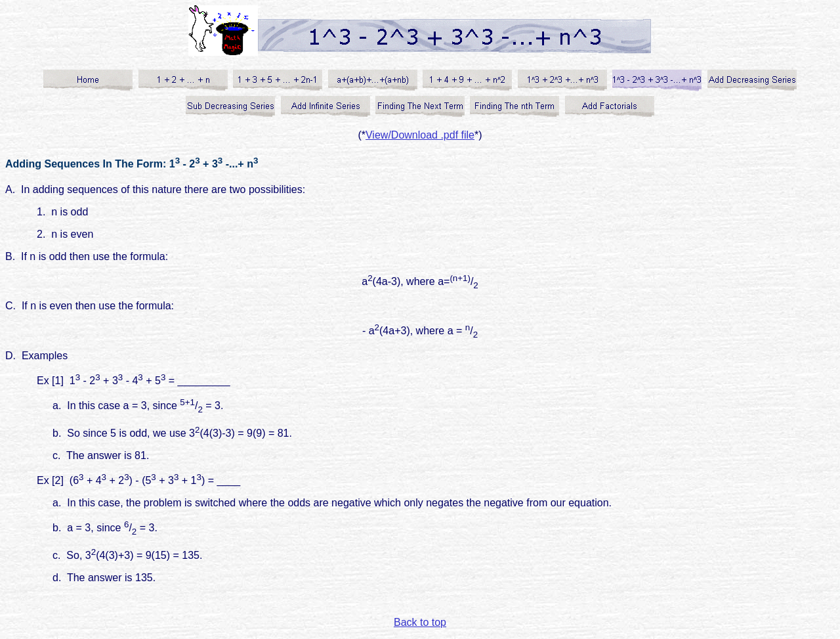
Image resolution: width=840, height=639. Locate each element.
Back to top (420, 622)
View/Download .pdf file (420, 135)
